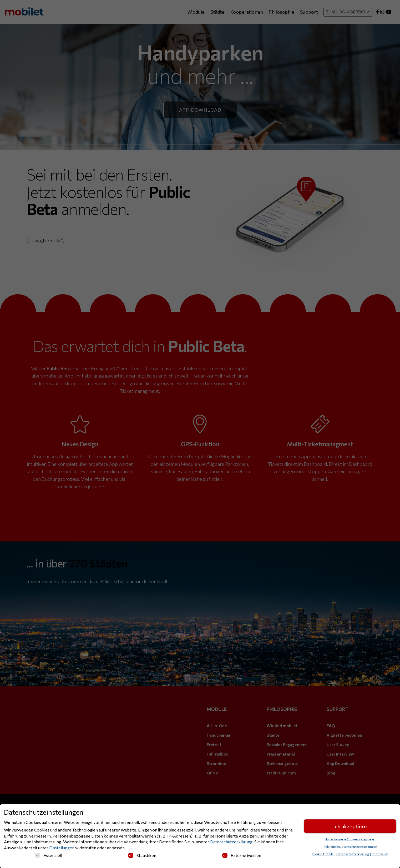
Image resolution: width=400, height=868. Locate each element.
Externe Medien (242, 855)
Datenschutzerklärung (231, 842)
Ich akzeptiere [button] (350, 826)
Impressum (380, 854)
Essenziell (49, 855)
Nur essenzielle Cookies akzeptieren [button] (350, 839)
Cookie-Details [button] (323, 854)
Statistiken (142, 855)
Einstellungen (62, 848)
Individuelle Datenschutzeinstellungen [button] (350, 846)
